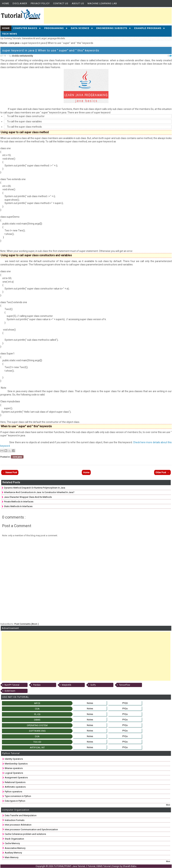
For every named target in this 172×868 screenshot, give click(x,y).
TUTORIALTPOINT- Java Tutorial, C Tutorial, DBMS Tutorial (82, 866)
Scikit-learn (10, 691)
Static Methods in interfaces (18, 506)
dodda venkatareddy (22, 56)
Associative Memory (15, 848)
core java (15, 43)
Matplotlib (66, 685)
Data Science (80, 28)
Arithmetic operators (15, 787)
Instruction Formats (15, 820)
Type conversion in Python (18, 796)
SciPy (93, 685)
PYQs (125, 709)
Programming (54, 28)
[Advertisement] (108, 16)
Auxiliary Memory (13, 853)
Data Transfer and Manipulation (21, 815)
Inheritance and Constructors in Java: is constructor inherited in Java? (39, 492)
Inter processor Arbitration (18, 825)
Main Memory (12, 857)
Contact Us (61, 3)
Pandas (37, 685)
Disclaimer (20, 3)
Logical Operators (14, 773)
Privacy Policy (40, 3)
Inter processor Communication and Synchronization (31, 829)
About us (78, 3)
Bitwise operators (14, 768)
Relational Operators (15, 782)
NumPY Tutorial (12, 685)
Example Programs (148, 28)
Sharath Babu (130, 866)
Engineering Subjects (112, 28)
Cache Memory (12, 843)
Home (6, 3)
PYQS (125, 703)
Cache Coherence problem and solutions (25, 834)
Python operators (13, 792)
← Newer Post (10, 472)
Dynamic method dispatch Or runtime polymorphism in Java (35, 488)
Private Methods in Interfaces (19, 502)
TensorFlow (125, 685)
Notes (90, 703)
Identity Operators (14, 759)
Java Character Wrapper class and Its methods (28, 497)
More (168, 805)
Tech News (10, 34)
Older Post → (162, 472)
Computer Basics (25, 28)
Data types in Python (15, 801)
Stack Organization (14, 839)
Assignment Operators (16, 778)
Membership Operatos (16, 764)
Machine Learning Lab (102, 3)
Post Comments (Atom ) (27, 624)
